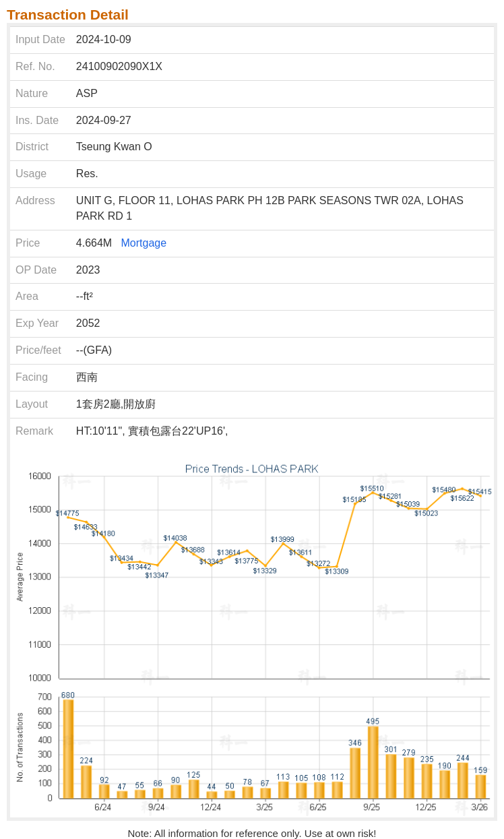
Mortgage (144, 243)
